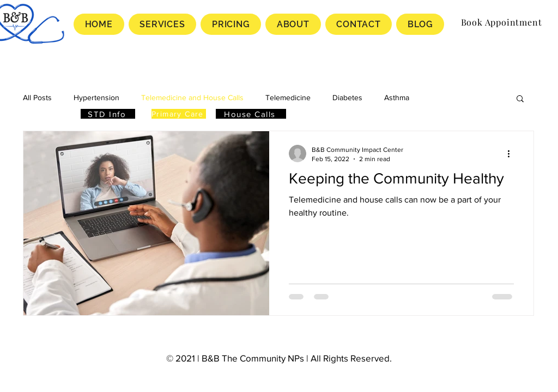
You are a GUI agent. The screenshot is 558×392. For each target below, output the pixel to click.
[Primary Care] (179, 114)
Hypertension (96, 97)
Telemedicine (288, 97)
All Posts (37, 97)
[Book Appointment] (501, 22)
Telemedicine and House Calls (192, 97)
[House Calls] (251, 114)
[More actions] (512, 154)
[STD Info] (108, 114)
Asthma (397, 97)
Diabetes (347, 97)
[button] (520, 99)
